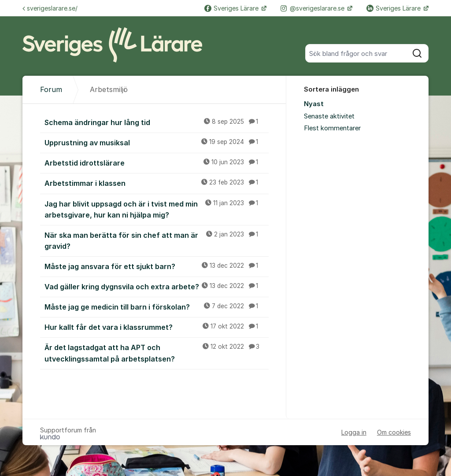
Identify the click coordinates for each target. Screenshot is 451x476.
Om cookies (394, 432)
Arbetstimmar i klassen (157, 183)
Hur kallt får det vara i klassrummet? (157, 327)
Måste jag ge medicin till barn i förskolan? (157, 306)
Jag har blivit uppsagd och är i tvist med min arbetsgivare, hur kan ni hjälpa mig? (157, 209)
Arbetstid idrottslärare (157, 162)
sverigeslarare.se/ (50, 8)
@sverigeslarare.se (313, 8)
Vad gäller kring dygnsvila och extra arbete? (157, 286)
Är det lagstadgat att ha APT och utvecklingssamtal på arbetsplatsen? (157, 352)
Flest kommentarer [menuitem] (332, 128)
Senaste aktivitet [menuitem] (329, 116)
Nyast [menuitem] (314, 104)
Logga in (354, 432)
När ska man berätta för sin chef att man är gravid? (157, 240)
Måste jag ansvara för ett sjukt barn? (157, 266)
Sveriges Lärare (232, 8)
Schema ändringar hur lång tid (157, 122)
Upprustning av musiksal (157, 142)
